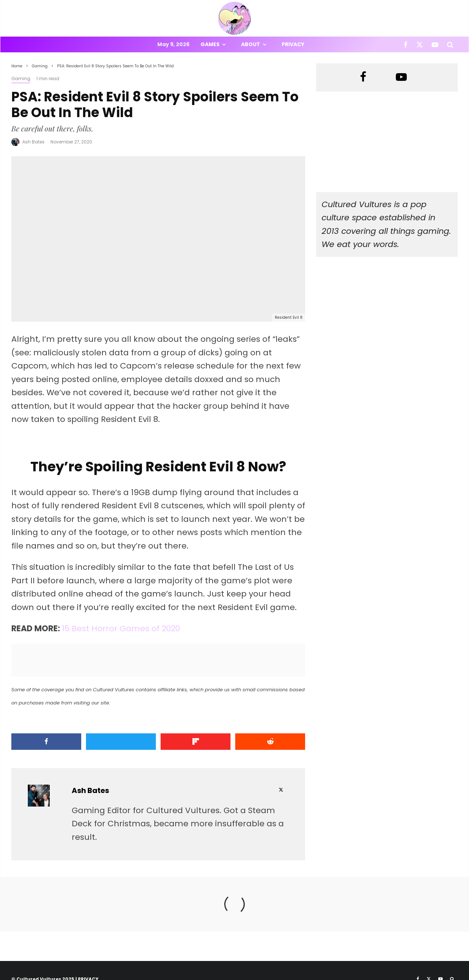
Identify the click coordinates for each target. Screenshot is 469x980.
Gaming (21, 78)
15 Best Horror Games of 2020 (121, 629)
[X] (420, 44)
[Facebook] (406, 44)
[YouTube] (435, 44)
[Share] (46, 742)
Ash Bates (33, 142)
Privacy (293, 44)
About (251, 44)
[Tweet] (121, 742)
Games (210, 44)
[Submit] (270, 742)
